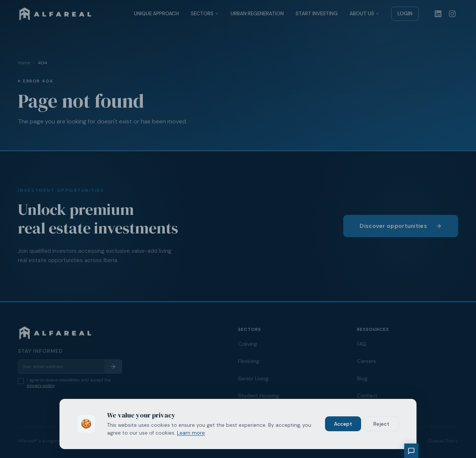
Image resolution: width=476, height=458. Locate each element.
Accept (343, 424)
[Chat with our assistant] (411, 451)
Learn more (191, 433)
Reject (381, 424)
